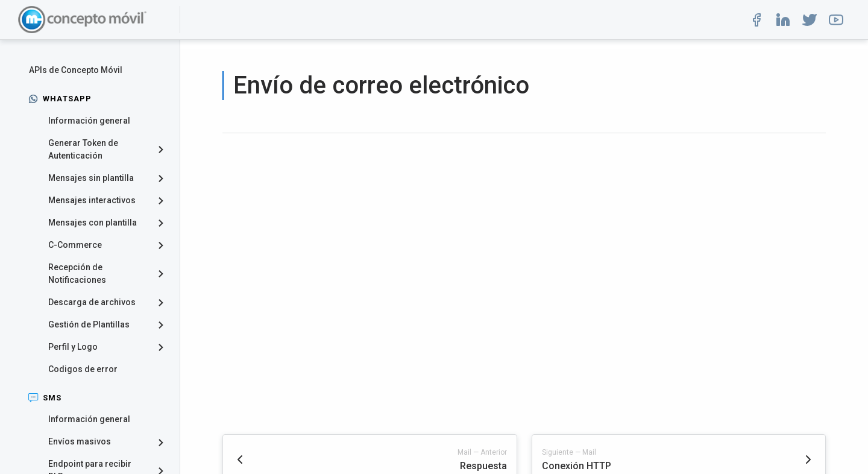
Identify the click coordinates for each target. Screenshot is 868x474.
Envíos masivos (80, 441)
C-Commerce (75, 245)
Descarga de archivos (92, 302)
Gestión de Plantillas (89, 324)
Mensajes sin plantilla (91, 178)
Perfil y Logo (73, 347)
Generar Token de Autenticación (83, 149)
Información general (89, 121)
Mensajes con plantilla (93, 223)
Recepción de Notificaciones (77, 273)
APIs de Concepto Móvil (76, 70)
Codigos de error (83, 369)
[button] (756, 20)
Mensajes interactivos (92, 200)
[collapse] (165, 150)
